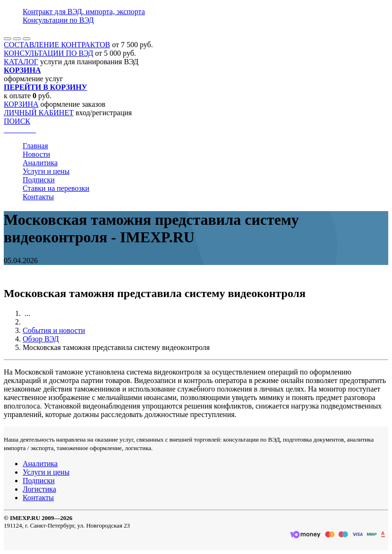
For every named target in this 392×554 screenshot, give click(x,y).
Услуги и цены (46, 171)
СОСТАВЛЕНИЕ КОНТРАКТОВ (57, 45)
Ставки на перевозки (56, 188)
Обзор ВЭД (41, 339)
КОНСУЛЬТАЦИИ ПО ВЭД (48, 53)
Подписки (39, 180)
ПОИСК (17, 121)
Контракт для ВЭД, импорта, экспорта (84, 12)
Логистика (39, 489)
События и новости (54, 330)
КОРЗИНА (21, 104)
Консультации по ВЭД (58, 20)
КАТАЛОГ (21, 62)
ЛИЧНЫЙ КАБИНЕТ (39, 113)
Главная (35, 146)
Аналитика (40, 163)
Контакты (38, 197)
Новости (36, 154)
